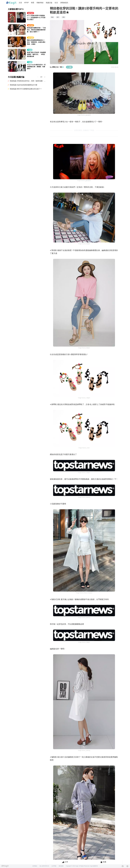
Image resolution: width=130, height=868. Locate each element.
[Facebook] (123, 866)
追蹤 (69, 67)
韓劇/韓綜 (40, 3)
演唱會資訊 (64, 3)
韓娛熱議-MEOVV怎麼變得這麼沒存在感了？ (26, 89)
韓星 (33, 3)
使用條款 (35, 866)
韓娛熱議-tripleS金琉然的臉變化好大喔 (24, 85)
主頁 (20, 3)
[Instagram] (127, 866)
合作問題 (54, 866)
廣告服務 (61, 866)
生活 (56, 3)
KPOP (26, 3)
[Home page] (11, 3)
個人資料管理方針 (44, 866)
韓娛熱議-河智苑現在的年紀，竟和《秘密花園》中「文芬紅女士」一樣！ (28, 81)
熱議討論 (49, 3)
